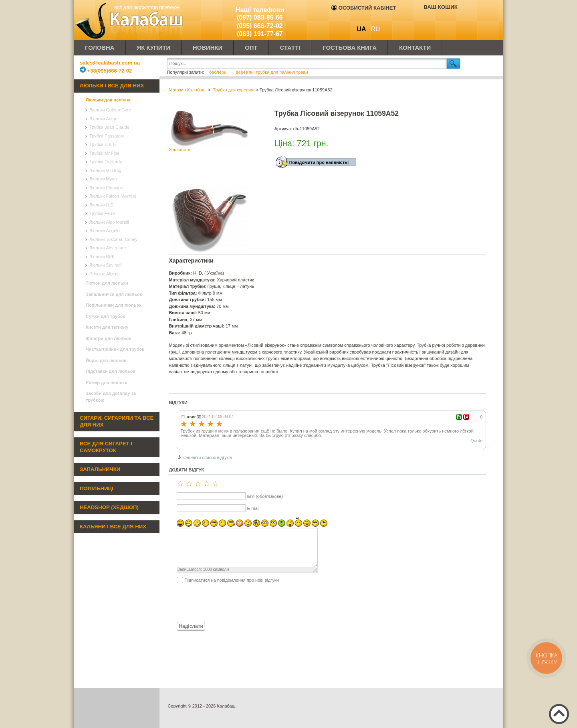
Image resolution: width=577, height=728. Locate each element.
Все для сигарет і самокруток (106, 447)
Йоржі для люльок (106, 360)
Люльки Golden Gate (110, 110)
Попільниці (97, 488)
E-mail (253, 508)
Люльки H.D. (102, 205)
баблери (218, 72)
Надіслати (191, 626)
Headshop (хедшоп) (109, 507)
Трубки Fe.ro (102, 213)
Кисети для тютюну (107, 327)
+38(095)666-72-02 (106, 71)
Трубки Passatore (107, 136)
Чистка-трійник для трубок (115, 349)
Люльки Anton (103, 119)
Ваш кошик (440, 7)
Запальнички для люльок (114, 294)
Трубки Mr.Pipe (104, 153)
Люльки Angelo (105, 231)
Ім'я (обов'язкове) (265, 496)
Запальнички (100, 469)
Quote (476, 441)
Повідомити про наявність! (319, 162)
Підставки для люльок (110, 371)
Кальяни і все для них (113, 527)
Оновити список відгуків (208, 457)
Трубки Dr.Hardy (106, 162)
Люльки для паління (108, 100)
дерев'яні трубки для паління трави (272, 72)
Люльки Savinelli (106, 265)
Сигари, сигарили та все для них (117, 421)
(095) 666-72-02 (260, 26)
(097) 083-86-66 (260, 17)
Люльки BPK (102, 257)
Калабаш (130, 20)
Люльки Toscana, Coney (113, 239)
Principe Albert (104, 274)
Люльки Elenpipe (106, 188)
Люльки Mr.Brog (105, 170)
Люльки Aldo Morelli (109, 222)
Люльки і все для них (112, 86)
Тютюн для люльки (107, 283)
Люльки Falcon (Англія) (113, 196)
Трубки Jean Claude (109, 127)
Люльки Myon (103, 179)
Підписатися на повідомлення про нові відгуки (231, 580)
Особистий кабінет (364, 8)
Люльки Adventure (108, 248)
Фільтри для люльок (108, 338)
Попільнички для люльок (114, 305)
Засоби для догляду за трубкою (111, 397)
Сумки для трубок (105, 316)
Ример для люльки (107, 382)
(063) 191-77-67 (260, 34)
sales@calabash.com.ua (110, 63)
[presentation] (230, 602)
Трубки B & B (103, 144)
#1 (183, 417)
